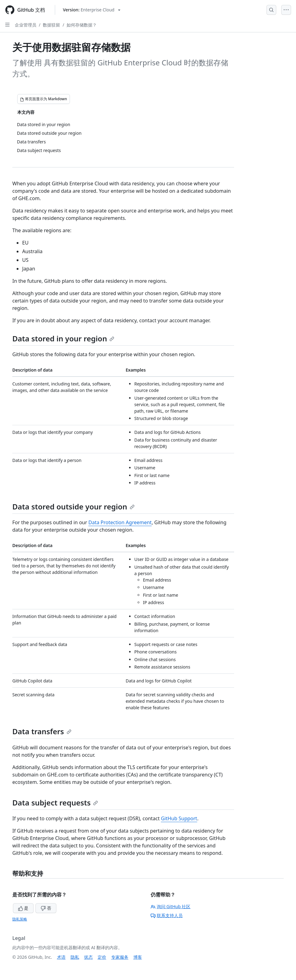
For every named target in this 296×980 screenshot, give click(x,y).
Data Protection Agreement (120, 522)
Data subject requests (55, 803)
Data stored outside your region (73, 506)
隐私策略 (20, 919)
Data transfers (42, 731)
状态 (88, 957)
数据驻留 (51, 25)
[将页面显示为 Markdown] (44, 99)
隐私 (75, 957)
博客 (138, 957)
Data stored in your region (63, 338)
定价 (102, 957)
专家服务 (120, 957)
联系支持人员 (167, 915)
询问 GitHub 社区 (171, 906)
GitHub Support (179, 818)
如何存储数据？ (82, 25)
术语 (61, 957)
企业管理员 (26, 25)
